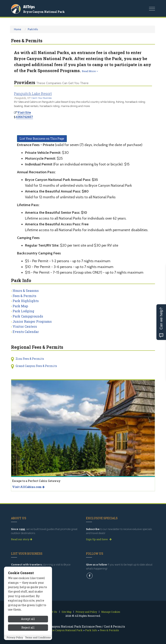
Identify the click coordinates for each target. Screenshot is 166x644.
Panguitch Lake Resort (33, 94)
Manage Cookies (111, 612)
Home (18, 29)
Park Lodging (23, 311)
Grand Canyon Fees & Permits (36, 366)
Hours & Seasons (26, 291)
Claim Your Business (41, 98)
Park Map (20, 306)
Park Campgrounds (28, 316)
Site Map (66, 612)
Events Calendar (26, 332)
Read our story (22, 539)
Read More (90, 71)
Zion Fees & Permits (30, 359)
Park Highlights (26, 301)
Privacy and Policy (86, 612)
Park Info (33, 29)
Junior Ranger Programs (32, 321)
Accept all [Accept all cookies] (28, 619)
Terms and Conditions (38, 638)
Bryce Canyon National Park (44, 12)
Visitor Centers (25, 326)
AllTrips (29, 7)
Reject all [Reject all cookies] (28, 628)
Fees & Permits (24, 296)
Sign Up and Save (99, 539)
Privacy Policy (15, 638)
